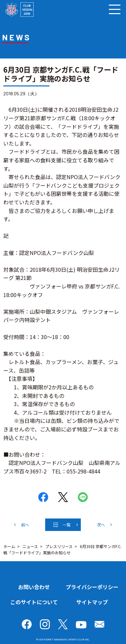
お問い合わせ (34, 587)
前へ (25, 525)
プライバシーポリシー (92, 587)
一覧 (67, 525)
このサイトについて (34, 602)
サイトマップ (92, 602)
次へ (101, 525)
